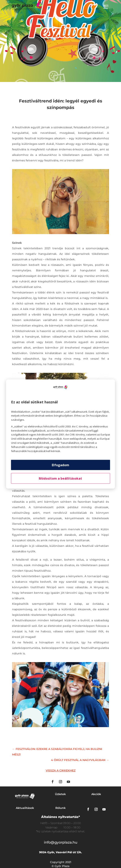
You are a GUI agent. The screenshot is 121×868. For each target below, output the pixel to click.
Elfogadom (60, 465)
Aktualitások (25, 808)
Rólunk (60, 808)
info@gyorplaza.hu (61, 842)
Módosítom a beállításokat (60, 478)
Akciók (96, 794)
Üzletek (60, 794)
